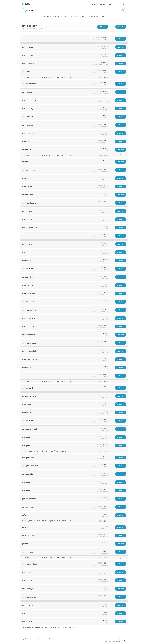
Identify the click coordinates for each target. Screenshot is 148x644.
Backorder (121, 27)
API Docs (34, 639)
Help (110, 4)
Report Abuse (48, 639)
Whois (28, 639)
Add (121, 39)
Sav (26, 4)
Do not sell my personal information (121, 638)
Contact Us (61, 639)
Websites (102, 4)
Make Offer (103, 27)
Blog (55, 639)
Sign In (117, 4)
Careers (40, 639)
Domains (93, 4)
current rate (70, 627)
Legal (23, 639)
